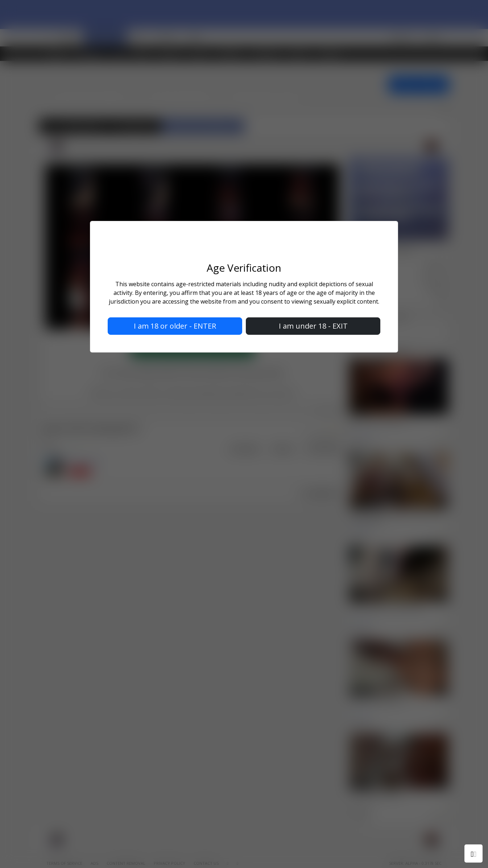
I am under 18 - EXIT (313, 326)
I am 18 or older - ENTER (175, 326)
